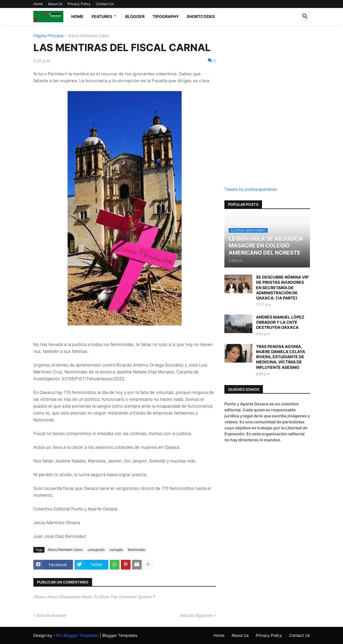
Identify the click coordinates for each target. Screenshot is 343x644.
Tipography (166, 16)
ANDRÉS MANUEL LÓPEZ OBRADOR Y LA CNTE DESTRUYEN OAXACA (280, 322)
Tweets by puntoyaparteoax (251, 189)
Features (102, 16)
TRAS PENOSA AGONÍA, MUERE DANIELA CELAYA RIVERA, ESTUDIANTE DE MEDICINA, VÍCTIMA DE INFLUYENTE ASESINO (281, 357)
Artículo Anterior (51, 615)
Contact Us (105, 4)
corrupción (96, 550)
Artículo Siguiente (196, 615)
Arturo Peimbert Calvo (88, 36)
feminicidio (136, 550)
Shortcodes (201, 16)
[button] (305, 17)
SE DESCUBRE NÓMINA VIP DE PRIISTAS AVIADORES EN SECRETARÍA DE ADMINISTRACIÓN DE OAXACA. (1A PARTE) (282, 287)
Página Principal (48, 36)
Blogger (135, 16)
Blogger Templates (120, 635)
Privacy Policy (79, 4)
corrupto (116, 550)
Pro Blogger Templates (77, 635)
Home (38, 4)
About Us (55, 4)
